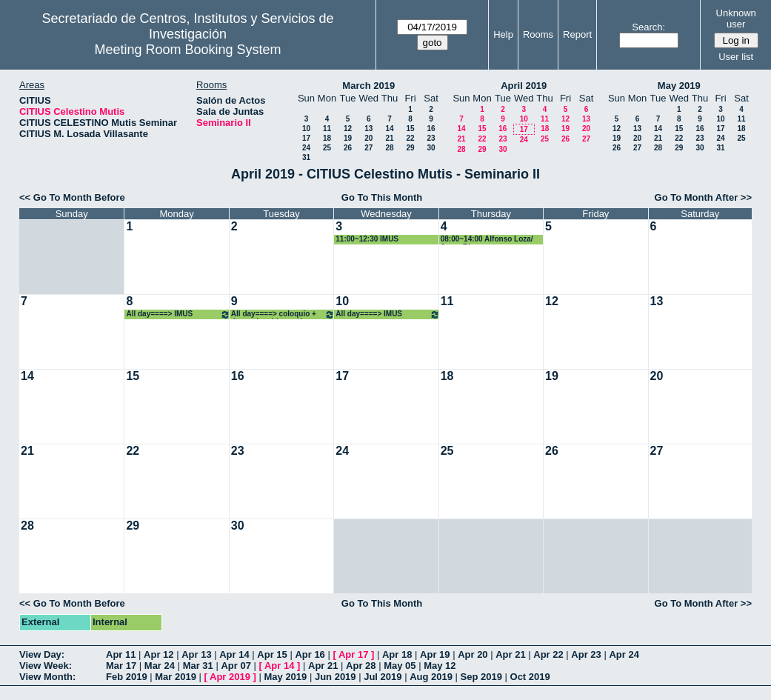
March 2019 (368, 86)
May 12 (440, 666)
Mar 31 (198, 666)
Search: (648, 27)
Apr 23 (586, 654)
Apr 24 (624, 654)
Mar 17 (121, 666)
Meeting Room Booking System (187, 50)
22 (410, 138)
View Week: (46, 666)
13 (368, 129)
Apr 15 (272, 654)
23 (431, 138)
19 (348, 138)
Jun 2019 (336, 677)
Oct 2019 (530, 677)
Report (577, 34)
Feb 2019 (127, 677)
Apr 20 (473, 654)
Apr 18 (397, 654)
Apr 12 (158, 654)
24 (306, 148)
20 (368, 138)
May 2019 (679, 86)
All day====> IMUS (178, 314)
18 (327, 138)
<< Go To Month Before (72, 197)
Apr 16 (310, 654)
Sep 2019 (481, 677)
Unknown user (736, 19)
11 (327, 129)
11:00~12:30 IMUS (367, 239)
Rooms (538, 34)
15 (410, 129)
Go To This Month (382, 197)
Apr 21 (510, 654)
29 (410, 148)
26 (348, 148)
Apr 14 (234, 654)
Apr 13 (196, 654)
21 (389, 138)
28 (389, 148)
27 (368, 148)
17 (306, 138)
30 (431, 148)
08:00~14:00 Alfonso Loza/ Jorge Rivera (487, 240)
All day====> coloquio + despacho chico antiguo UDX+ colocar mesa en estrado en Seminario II (283, 314)
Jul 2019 (383, 677)
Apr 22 (548, 654)
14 (389, 129)
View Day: (42, 654)
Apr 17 (353, 654)
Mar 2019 (176, 677)
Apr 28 (361, 666)
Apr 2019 (230, 677)
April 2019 (524, 86)
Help (503, 34)
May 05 (400, 666)
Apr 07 (236, 666)
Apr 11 (121, 654)
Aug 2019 (431, 677)
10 (306, 129)
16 (431, 129)
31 (306, 157)
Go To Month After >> (703, 197)
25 (327, 148)
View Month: (47, 677)
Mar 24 (160, 666)
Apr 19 (435, 654)
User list (736, 57)
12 (348, 129)
